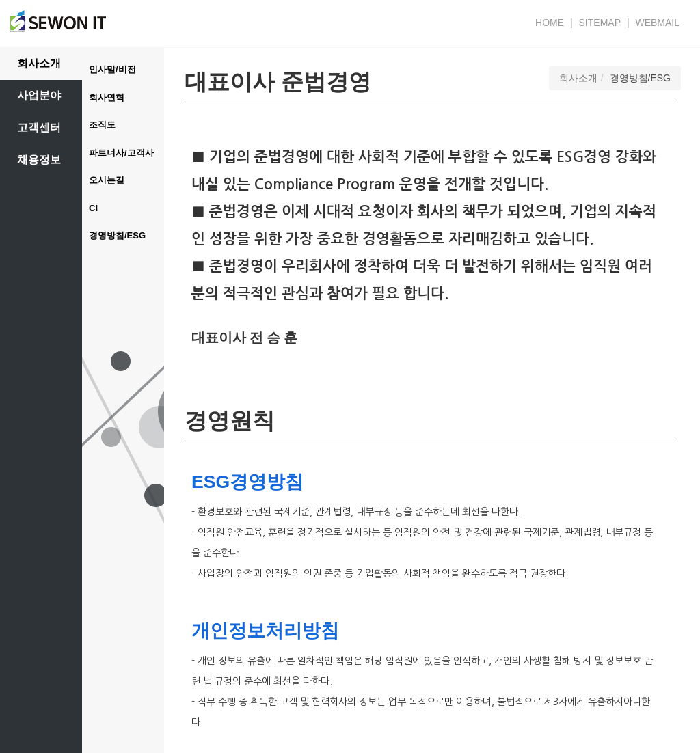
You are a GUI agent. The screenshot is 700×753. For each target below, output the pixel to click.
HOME (550, 23)
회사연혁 (107, 97)
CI (93, 208)
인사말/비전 (112, 69)
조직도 (102, 125)
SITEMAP (600, 23)
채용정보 (39, 160)
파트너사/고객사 (121, 153)
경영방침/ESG (117, 235)
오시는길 (107, 180)
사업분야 (39, 95)
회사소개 (39, 63)
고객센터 (39, 127)
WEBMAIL (657, 23)
